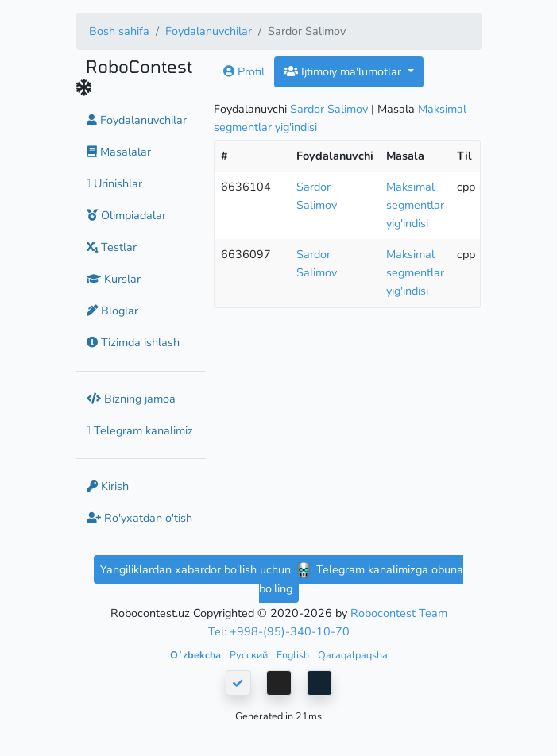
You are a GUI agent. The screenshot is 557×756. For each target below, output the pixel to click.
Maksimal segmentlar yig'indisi (415, 205)
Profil (244, 71)
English (294, 655)
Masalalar (119, 152)
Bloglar (112, 310)
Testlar (112, 247)
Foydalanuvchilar (209, 31)
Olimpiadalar (126, 215)
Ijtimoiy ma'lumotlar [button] (344, 71)
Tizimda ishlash (133, 342)
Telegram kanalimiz (140, 430)
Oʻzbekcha (197, 655)
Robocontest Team (399, 613)
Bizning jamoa (131, 399)
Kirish (108, 486)
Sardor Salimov (329, 109)
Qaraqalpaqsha (353, 655)
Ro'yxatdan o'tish (139, 518)
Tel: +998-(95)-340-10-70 (279, 631)
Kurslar (114, 279)
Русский (250, 655)
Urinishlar (114, 183)
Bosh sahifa (119, 31)
